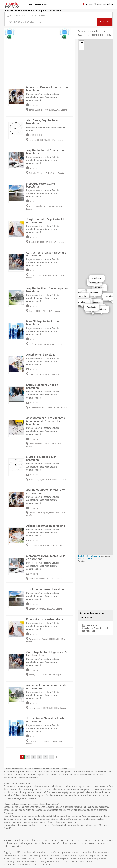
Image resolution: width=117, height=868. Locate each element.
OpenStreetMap (94, 556)
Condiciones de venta (28, 865)
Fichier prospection (13, 846)
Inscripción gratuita (104, 4)
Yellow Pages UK (68, 843)
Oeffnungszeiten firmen (30, 843)
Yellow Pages (11, 843)
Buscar (105, 22)
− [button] (82, 48)
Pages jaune (26, 840)
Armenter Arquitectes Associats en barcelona (46, 687)
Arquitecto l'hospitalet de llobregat (95, 629)
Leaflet (81, 556)
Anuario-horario (105, 840)
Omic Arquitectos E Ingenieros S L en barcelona (46, 654)
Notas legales (10, 865)
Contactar (45, 865)
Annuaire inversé (51, 843)
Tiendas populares (36, 4)
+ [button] (82, 43)
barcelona (89, 625)
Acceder (89, 4)
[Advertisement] (58, 789)
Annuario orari (73, 840)
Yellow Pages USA (86, 843)
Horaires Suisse (41, 840)
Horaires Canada (57, 840)
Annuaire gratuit (11, 840)
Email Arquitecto (60, 825)
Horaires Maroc (89, 840)
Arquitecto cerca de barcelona (92, 615)
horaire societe (103, 843)
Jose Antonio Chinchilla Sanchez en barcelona (46, 720)
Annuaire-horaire (85, 558)
